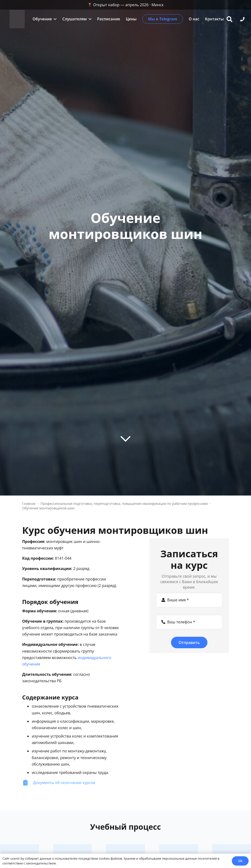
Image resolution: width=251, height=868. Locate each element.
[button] (54, 19)
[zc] (17, 19)
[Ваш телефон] (189, 622)
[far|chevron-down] (125, 439)
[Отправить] (189, 643)
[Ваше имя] (189, 600)
